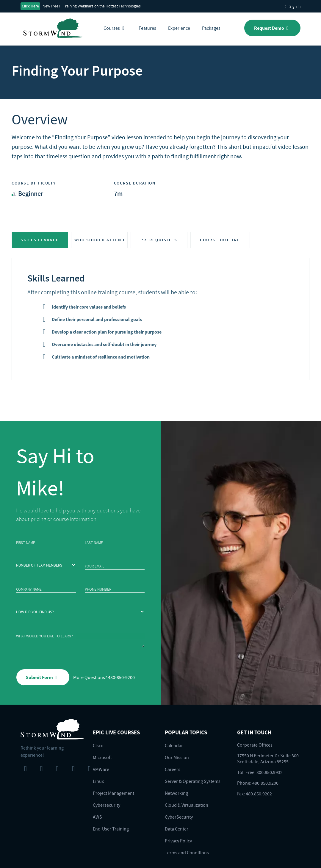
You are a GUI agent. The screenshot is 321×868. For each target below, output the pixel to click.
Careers (173, 769)
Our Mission (177, 757)
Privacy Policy (178, 841)
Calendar (174, 745)
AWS (97, 817)
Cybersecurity (107, 805)
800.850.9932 (270, 772)
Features (147, 28)
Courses (115, 28)
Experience (179, 28)
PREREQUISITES (159, 240)
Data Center (177, 829)
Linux (98, 781)
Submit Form (43, 677)
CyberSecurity (179, 817)
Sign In (292, 6)
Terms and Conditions (187, 853)
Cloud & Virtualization (187, 805)
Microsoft (102, 757)
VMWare (101, 769)
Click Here (30, 6)
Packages (211, 28)
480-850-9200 (121, 677)
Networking (176, 793)
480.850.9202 (259, 794)
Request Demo (272, 28)
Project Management (113, 793)
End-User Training (111, 829)
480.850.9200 (265, 783)
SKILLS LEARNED (40, 240)
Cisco (98, 745)
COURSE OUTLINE (220, 240)
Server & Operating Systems (193, 781)
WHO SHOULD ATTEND (100, 240)
